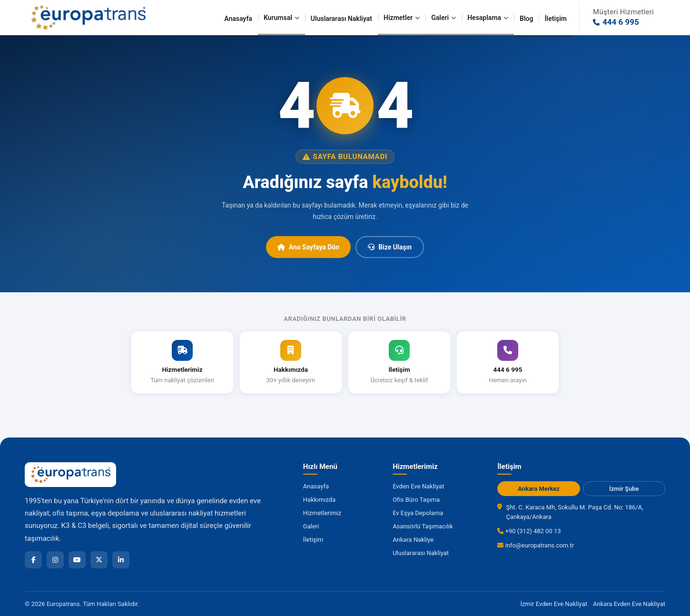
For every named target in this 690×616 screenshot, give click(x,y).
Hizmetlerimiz (322, 513)
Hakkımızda (319, 500)
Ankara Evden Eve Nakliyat (629, 604)
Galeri (444, 18)
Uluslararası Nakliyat (341, 19)
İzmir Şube (624, 489)
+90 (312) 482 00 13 (529, 531)
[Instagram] (55, 560)
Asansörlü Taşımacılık (423, 526)
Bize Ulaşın (390, 247)
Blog (526, 19)
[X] (99, 560)
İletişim (556, 19)
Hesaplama (488, 18)
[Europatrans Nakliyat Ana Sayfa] (88, 18)
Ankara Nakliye (413, 540)
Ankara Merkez (539, 489)
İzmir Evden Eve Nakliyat (554, 604)
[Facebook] (33, 560)
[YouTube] (77, 560)
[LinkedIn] (121, 560)
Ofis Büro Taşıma (416, 500)
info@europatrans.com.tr (536, 545)
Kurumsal (281, 18)
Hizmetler (402, 18)
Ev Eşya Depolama (418, 513)
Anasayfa (238, 19)
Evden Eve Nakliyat (418, 486)
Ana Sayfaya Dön (308, 247)
